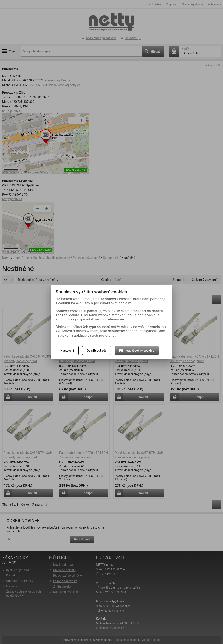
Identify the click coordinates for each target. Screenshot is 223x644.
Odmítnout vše (97, 351)
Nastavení (67, 351)
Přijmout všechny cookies (136, 351)
